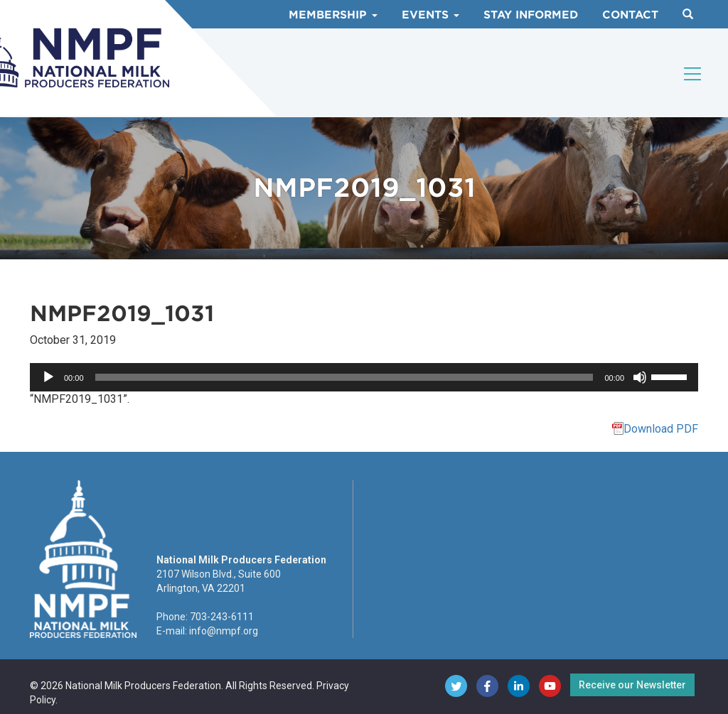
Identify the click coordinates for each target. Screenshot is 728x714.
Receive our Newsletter (632, 685)
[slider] (344, 377)
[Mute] (640, 377)
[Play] (48, 377)
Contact (630, 15)
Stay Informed (531, 15)
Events (430, 15)
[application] (364, 377)
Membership (333, 15)
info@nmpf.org (224, 631)
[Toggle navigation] (693, 74)
